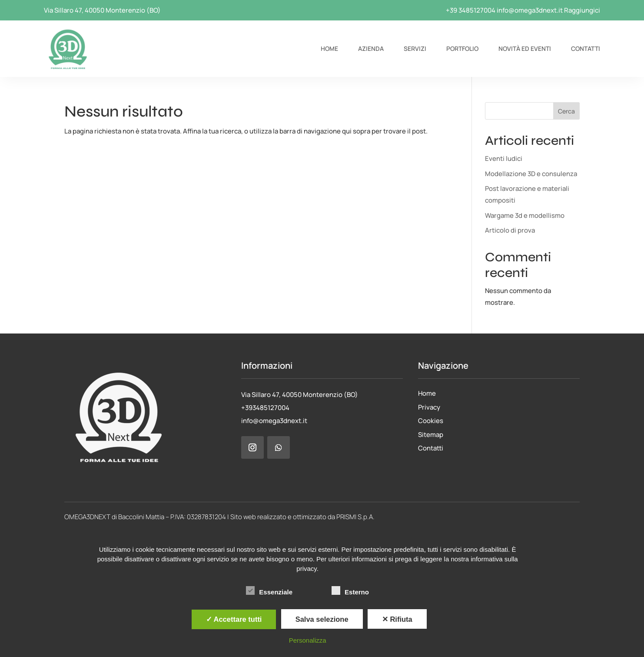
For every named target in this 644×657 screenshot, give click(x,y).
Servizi (415, 48)
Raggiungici (582, 10)
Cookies (431, 421)
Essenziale (269, 591)
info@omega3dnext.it (530, 10)
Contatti (586, 48)
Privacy (429, 407)
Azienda (371, 48)
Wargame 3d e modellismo (525, 215)
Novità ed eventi (525, 48)
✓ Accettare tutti (234, 619)
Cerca (566, 111)
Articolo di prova (510, 230)
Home (329, 48)
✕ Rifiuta (397, 619)
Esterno (350, 591)
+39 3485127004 (471, 10)
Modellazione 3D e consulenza (531, 174)
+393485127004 (265, 408)
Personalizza (308, 640)
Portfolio (462, 48)
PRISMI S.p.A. (355, 517)
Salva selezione (322, 619)
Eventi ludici (504, 158)
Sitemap (431, 435)
